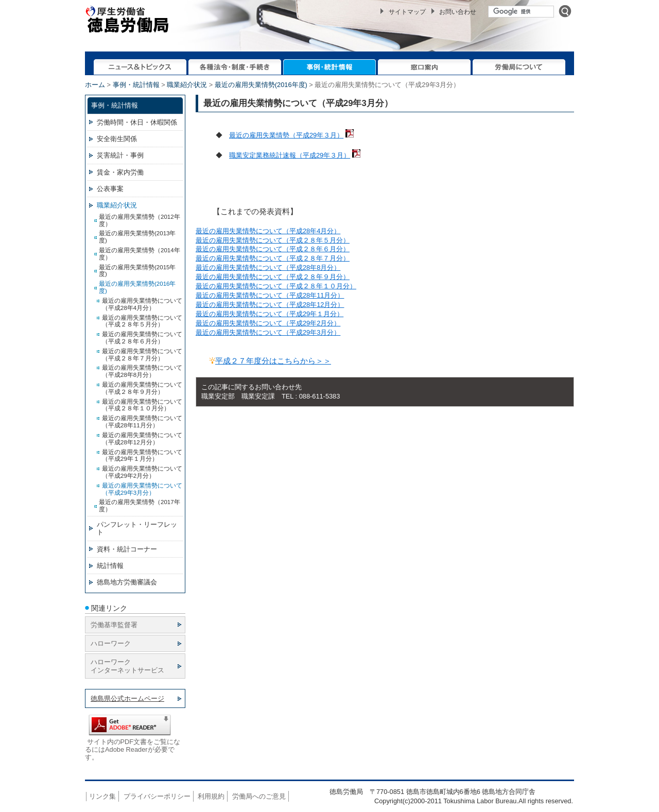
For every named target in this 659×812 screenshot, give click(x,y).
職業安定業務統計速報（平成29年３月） (290, 155)
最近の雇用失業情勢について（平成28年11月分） (270, 295)
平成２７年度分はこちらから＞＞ (273, 361)
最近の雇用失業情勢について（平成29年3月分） (268, 332)
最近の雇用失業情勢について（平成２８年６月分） (273, 249)
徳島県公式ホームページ (127, 698)
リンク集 (102, 796)
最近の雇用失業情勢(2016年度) (261, 85)
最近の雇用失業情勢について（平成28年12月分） (270, 305)
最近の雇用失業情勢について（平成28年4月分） (268, 231)
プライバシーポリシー (157, 796)
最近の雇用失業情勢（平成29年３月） (286, 135)
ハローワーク (111, 643)
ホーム (95, 85)
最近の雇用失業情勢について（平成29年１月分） (270, 314)
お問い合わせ (458, 12)
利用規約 (211, 796)
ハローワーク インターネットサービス (127, 666)
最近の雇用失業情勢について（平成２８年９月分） (273, 277)
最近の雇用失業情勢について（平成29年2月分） (268, 323)
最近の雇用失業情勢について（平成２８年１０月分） (276, 286)
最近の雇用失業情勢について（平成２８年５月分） (273, 240)
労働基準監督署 (114, 625)
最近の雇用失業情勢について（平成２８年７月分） (273, 258)
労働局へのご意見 (259, 796)
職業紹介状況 (187, 85)
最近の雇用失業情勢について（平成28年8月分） (268, 267)
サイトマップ (407, 12)
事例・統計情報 (136, 85)
